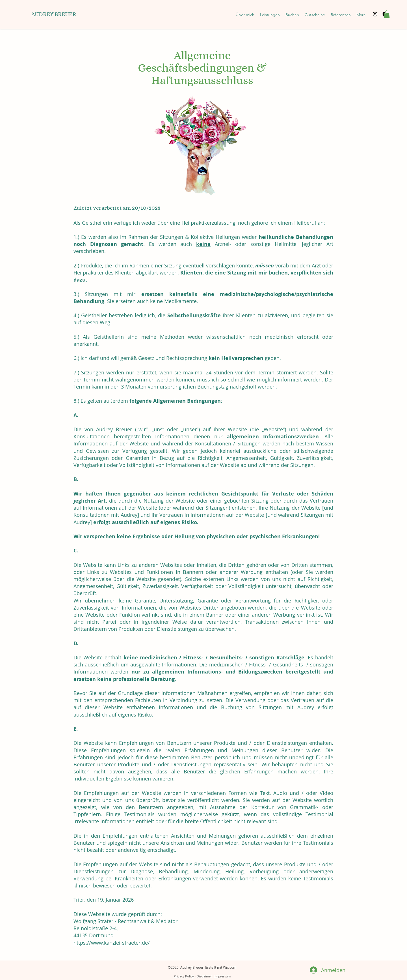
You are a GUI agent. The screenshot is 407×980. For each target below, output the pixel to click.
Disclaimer (204, 976)
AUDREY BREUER (54, 14)
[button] (270, 15)
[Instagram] (375, 14)
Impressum (223, 976)
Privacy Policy (184, 976)
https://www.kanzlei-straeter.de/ (112, 943)
